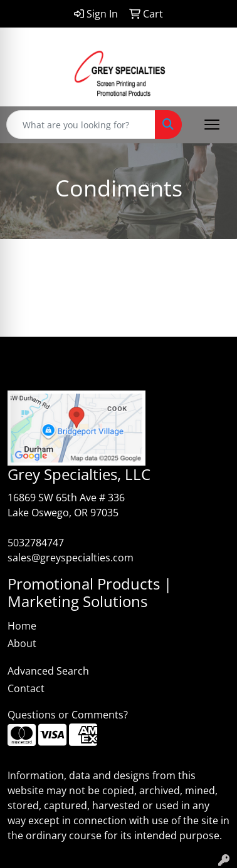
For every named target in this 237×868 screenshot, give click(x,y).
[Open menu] (212, 125)
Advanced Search (48, 671)
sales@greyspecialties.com (71, 558)
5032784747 (36, 543)
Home (22, 626)
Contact (26, 688)
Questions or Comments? (68, 715)
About (22, 643)
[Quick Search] (81, 125)
